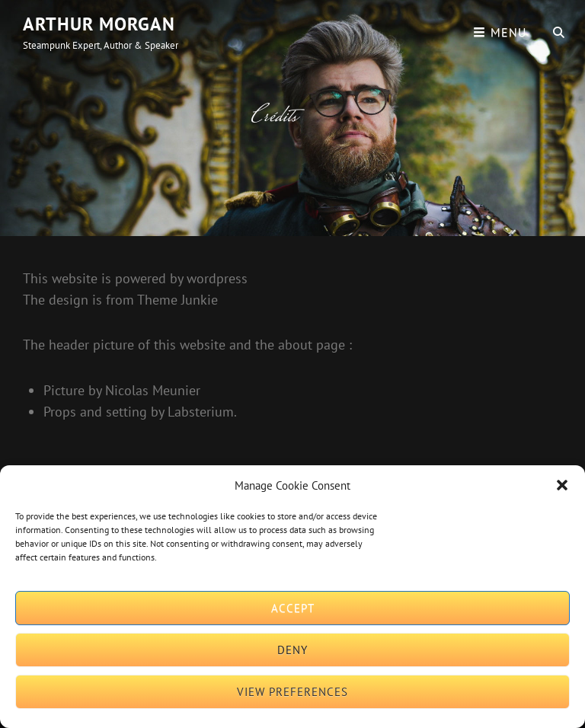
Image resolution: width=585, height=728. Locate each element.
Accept (293, 608)
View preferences (292, 692)
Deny (292, 650)
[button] (562, 485)
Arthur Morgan (99, 24)
